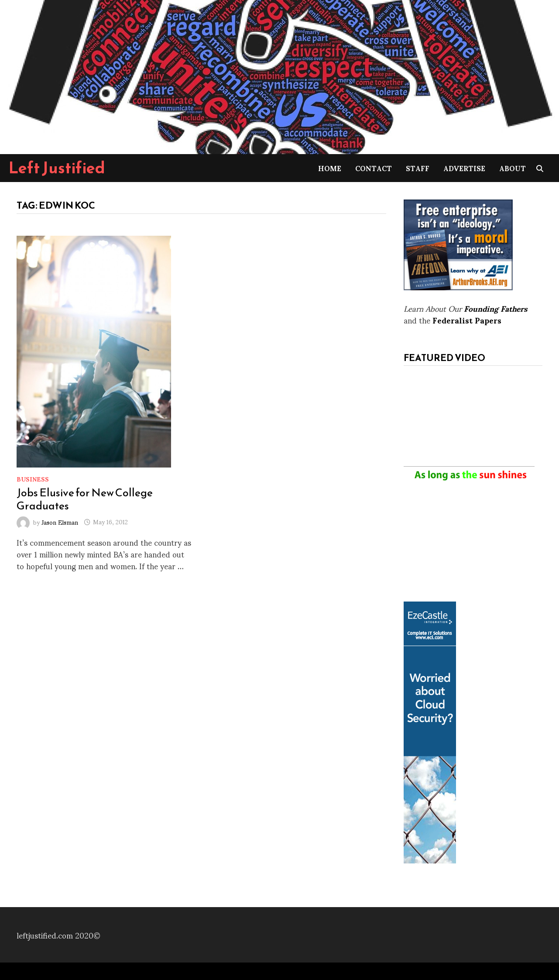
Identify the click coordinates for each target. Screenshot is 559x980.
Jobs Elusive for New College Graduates (85, 499)
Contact (374, 168)
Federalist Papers (467, 320)
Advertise (464, 168)
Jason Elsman (60, 521)
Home (330, 168)
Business (33, 479)
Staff (418, 168)
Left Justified (57, 168)
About (513, 168)
